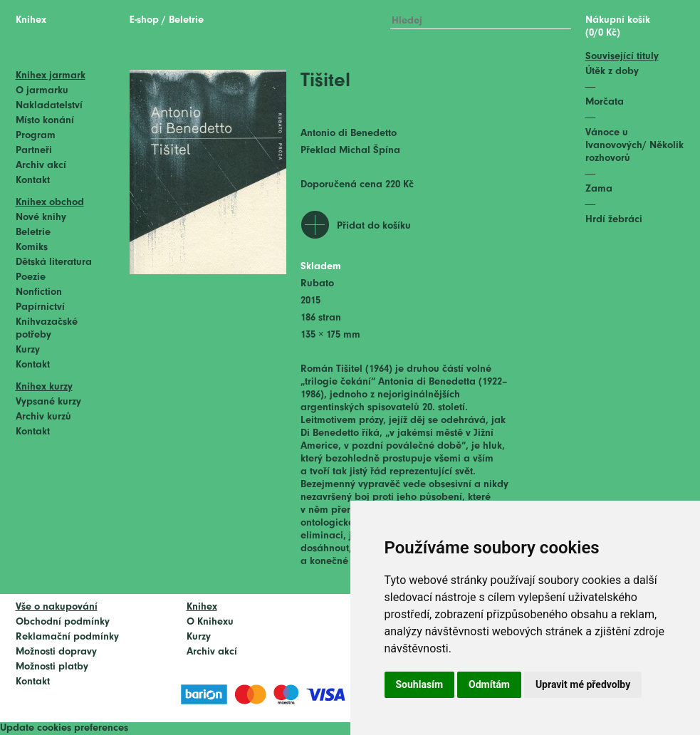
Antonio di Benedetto (349, 134)
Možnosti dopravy (56, 652)
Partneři (34, 151)
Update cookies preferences (64, 728)
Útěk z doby (612, 72)
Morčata (605, 102)
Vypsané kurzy (48, 402)
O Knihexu (210, 622)
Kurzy (28, 350)
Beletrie (33, 233)
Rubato (317, 284)
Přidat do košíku (374, 226)
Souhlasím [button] (420, 684)
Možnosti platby (52, 667)
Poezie (31, 277)
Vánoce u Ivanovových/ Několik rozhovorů (634, 146)
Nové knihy (41, 218)
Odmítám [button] (489, 684)
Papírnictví (40, 307)
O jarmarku (42, 91)
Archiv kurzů (43, 417)
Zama (599, 189)
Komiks (32, 247)
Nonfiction (39, 292)
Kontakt (33, 181)
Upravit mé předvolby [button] (583, 684)
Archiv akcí (41, 166)
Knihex (31, 20)
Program (36, 136)
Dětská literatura (54, 262)
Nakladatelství (49, 106)
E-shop (144, 20)
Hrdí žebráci (614, 220)
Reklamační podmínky (67, 637)
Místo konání (45, 121)
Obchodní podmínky (63, 622)
